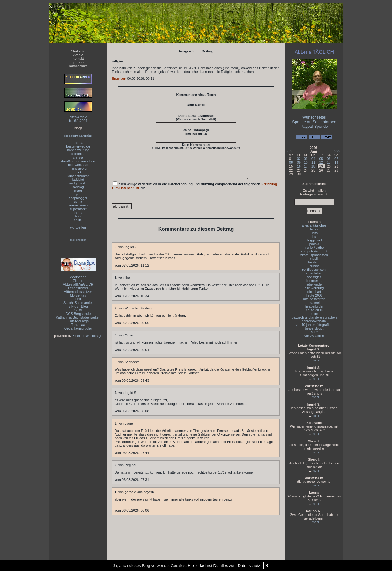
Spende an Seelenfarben (314, 122)
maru (78, 191)
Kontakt (78, 59)
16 (299, 166)
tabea (78, 213)
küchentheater (78, 176)
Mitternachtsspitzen (78, 292)
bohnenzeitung (78, 150)
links (314, 233)
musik (314, 259)
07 (336, 159)
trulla (78, 220)
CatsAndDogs (78, 321)
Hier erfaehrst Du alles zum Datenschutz (224, 566)
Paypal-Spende (314, 126)
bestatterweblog (78, 146)
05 (321, 159)
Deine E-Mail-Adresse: (196, 117)
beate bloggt (314, 328)
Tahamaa (78, 325)
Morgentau (78, 295)
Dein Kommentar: (196, 146)
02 (299, 159)
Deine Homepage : (196, 132)
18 (313, 166)
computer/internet (314, 251)
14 (336, 162)
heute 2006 (314, 310)
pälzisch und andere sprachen (314, 317)
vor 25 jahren (314, 336)
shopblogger (78, 198)
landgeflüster (78, 183)
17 (306, 166)
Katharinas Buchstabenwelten (78, 317)
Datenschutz (78, 66)
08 (291, 162)
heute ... (314, 262)
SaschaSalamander (78, 303)
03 (306, 159)
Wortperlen (78, 277)
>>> (337, 151)
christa (78, 157)
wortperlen (78, 227)
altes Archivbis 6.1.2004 (78, 119)
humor (314, 266)
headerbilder (314, 306)
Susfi (78, 310)
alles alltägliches (314, 225)
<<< (290, 151)
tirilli (78, 216)
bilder (314, 229)
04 (313, 159)
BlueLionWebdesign (87, 336)
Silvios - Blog (78, 306)
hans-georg (78, 168)
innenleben (314, 273)
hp (314, 236)
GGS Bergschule (78, 314)
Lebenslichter (78, 288)
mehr (316, 360)
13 (329, 162)
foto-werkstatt (78, 165)
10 (306, 162)
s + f (314, 332)
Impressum (78, 62)
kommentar (314, 281)
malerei (314, 303)
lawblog (78, 187)
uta (78, 224)
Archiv (78, 55)
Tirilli (78, 299)
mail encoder (78, 240)
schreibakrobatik (314, 321)
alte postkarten (314, 299)
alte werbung (314, 288)
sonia (78, 202)
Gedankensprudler (78, 328)
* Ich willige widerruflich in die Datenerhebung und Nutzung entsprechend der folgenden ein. (194, 191)
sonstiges (314, 277)
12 (321, 162)
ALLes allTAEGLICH (78, 284)
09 (299, 162)
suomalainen (78, 205)
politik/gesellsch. (314, 270)
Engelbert (119, 78)
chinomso (78, 154)
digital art (314, 292)
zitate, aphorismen (314, 255)
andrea (78, 143)
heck (78, 172)
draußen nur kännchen (78, 161)
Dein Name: (196, 105)
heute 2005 (314, 295)
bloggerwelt (314, 240)
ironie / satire (314, 248)
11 (313, 162)
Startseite (78, 51)
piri (78, 194)
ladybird (78, 180)
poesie (314, 244)
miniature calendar (78, 135)
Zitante (78, 281)
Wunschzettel (314, 117)
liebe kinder (314, 284)
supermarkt (78, 209)
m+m (314, 314)
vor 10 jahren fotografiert (314, 325)
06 (329, 159)
